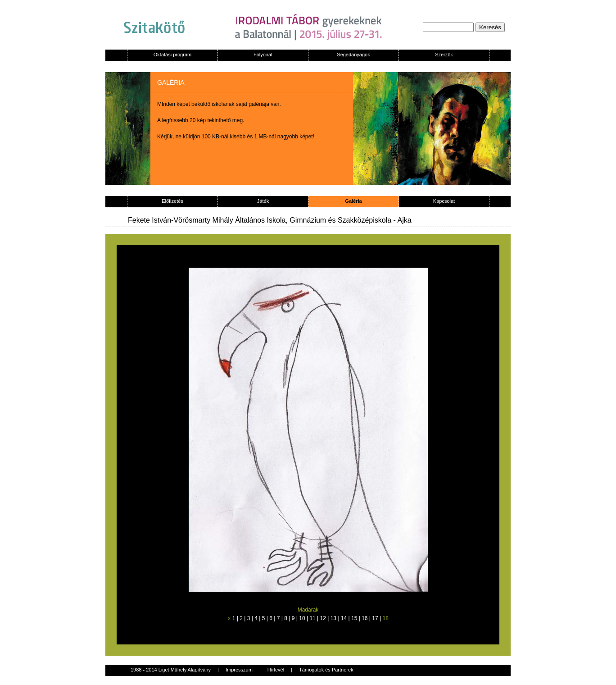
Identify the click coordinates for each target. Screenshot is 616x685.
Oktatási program (172, 55)
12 (323, 618)
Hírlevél (276, 670)
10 (302, 618)
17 (375, 618)
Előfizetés (172, 201)
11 (312, 618)
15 (354, 618)
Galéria (353, 201)
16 (365, 618)
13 (333, 618)
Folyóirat (263, 55)
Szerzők (444, 55)
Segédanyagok (353, 55)
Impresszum (239, 670)
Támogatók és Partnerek (326, 670)
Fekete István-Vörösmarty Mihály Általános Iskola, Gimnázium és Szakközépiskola (260, 220)
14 (344, 618)
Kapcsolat (444, 201)
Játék (263, 201)
